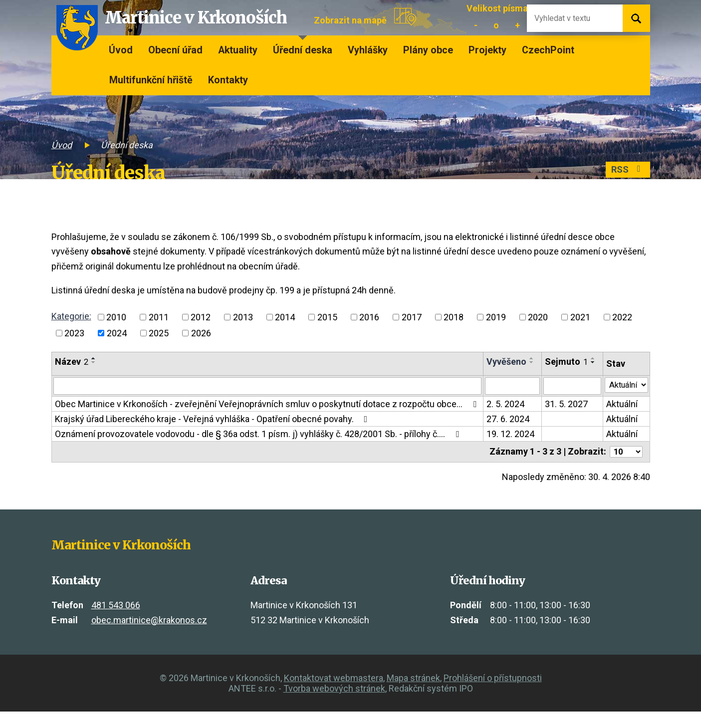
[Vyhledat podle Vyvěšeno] (509, 390)
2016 (369, 317)
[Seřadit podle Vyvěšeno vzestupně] (488, 369)
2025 (159, 333)
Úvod (121, 50)
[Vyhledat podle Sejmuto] (569, 390)
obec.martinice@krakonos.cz (149, 636)
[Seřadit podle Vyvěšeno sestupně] (488, 373)
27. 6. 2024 (504, 434)
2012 (201, 317)
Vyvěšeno (503, 362)
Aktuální (618, 409)
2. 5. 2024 (502, 409)
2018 (454, 317)
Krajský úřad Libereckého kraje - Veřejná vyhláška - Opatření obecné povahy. (213, 434)
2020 (538, 317)
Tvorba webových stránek (334, 705)
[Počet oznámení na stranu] (625, 468)
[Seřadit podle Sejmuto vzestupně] (547, 369)
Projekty (487, 50)
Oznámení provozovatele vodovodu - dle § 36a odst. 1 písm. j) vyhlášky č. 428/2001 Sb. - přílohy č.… (259, 449)
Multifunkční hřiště (151, 80)
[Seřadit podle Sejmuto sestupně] (547, 373)
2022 (622, 317)
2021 (580, 317)
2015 (327, 317)
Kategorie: (71, 316)
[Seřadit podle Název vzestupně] (94, 358)
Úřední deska (303, 50)
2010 (116, 317)
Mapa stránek (413, 694)
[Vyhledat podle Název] (266, 390)
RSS (626, 171)
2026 (201, 333)
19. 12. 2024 (507, 449)
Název (72, 362)
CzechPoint (548, 50)
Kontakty (228, 80)
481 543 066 (116, 621)
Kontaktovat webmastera (334, 694)
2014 (285, 317)
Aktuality (238, 50)
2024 (117, 333)
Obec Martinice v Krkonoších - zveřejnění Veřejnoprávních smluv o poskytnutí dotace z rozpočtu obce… (259, 414)
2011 (159, 317)
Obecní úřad (175, 50)
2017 (412, 317)
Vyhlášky (368, 50)
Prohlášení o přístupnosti (493, 694)
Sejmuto (563, 362)
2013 (243, 317)
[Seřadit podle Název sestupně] (94, 362)
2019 (496, 317)
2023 (74, 333)
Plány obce (428, 50)
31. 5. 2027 (563, 409)
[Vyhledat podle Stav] (625, 389)
